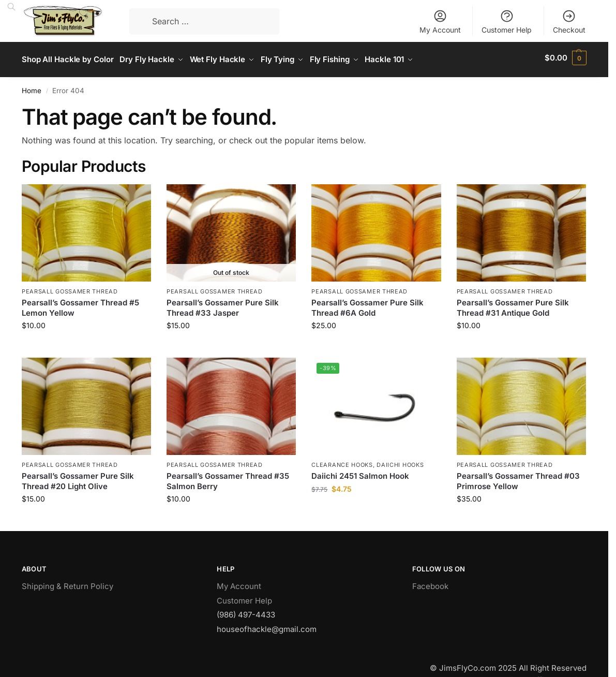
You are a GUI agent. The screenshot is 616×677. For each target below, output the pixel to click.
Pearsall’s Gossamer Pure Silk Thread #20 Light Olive (78, 478)
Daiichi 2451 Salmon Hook (360, 473)
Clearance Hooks (342, 461)
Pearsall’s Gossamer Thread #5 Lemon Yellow (80, 305)
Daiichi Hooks (400, 461)
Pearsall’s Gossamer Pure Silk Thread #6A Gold (367, 305)
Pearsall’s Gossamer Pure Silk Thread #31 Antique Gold (513, 305)
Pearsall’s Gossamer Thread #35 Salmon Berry (228, 478)
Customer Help (507, 21)
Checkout (569, 21)
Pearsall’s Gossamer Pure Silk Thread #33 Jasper (223, 305)
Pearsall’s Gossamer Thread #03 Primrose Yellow (518, 478)
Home (32, 87)
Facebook (430, 583)
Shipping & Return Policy (67, 583)
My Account (440, 21)
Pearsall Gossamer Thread (70, 288)
